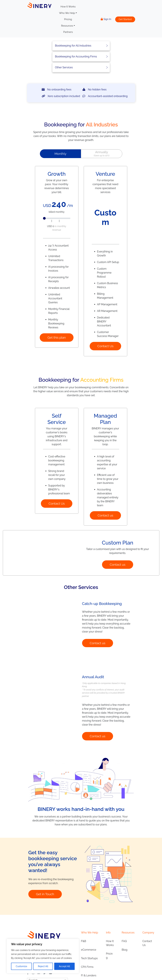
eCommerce (89, 965)
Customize (22, 966)
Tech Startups (89, 974)
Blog (124, 965)
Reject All (43, 966)
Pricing (68, 19)
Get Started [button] (125, 19)
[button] (61, 154)
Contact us (105, 515)
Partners (68, 32)
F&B (84, 957)
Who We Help (67, 13)
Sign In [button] (106, 19)
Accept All (64, 966)
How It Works (68, 7)
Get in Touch (45, 910)
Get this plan (57, 337)
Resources (67, 26)
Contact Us (105, 346)
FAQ (124, 957)
